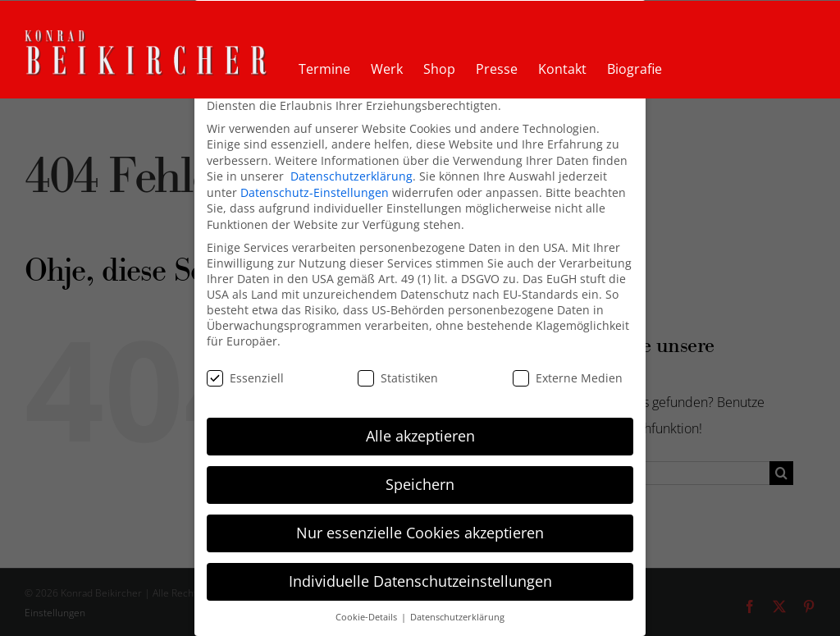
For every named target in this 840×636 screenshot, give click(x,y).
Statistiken (398, 377)
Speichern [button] (420, 483)
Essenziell (245, 377)
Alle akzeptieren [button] (420, 435)
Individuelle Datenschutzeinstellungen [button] (420, 580)
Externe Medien (568, 377)
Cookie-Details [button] (367, 616)
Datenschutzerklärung (352, 175)
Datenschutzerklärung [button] (457, 616)
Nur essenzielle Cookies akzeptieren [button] (420, 532)
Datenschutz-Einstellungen (315, 192)
